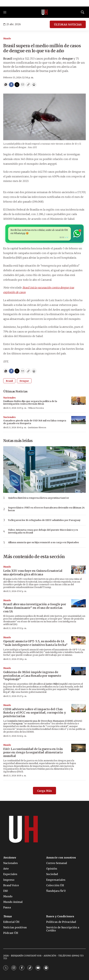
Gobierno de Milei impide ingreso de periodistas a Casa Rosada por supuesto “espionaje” (32, 676)
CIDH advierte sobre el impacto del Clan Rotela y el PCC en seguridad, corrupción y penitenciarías (35, 713)
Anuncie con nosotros (61, 858)
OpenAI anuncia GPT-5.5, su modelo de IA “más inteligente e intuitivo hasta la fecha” (35, 643)
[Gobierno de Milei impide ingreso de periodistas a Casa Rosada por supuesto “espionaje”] (79, 671)
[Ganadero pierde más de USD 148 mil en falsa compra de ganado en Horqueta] (79, 420)
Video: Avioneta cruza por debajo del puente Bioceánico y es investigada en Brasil (43, 531)
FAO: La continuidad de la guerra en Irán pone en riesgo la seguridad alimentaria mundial (33, 752)
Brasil (9, 381)
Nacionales (9, 398)
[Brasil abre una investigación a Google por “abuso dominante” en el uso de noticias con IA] (79, 603)
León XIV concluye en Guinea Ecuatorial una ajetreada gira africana (33, 573)
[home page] (45, 12)
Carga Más (44, 791)
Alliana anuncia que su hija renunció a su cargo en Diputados (43, 542)
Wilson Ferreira (36, 408)
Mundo (7, 39)
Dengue (24, 381)
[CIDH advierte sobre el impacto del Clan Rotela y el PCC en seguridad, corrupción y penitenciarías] (79, 708)
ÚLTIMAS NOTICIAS (68, 25)
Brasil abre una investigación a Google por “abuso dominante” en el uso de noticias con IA (35, 608)
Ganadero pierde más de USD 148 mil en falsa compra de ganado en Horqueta (35, 422)
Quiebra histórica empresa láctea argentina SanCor (39, 498)
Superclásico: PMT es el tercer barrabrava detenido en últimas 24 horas (46, 509)
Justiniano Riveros (37, 427)
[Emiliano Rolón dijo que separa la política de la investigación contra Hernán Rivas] (79, 401)
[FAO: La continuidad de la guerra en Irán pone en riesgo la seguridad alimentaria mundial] (79, 748)
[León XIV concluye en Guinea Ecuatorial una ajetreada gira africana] (79, 570)
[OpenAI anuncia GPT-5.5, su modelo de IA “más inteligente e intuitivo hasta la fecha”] (79, 640)
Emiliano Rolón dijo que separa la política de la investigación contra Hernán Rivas (30, 403)
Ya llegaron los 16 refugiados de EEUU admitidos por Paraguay (44, 520)
